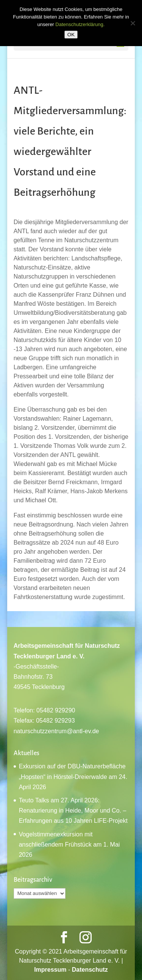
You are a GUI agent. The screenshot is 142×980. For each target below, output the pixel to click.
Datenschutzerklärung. (80, 24)
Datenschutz (90, 970)
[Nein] (133, 23)
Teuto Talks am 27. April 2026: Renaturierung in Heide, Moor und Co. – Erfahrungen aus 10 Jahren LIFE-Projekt (73, 810)
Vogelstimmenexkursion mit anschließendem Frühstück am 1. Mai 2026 (69, 845)
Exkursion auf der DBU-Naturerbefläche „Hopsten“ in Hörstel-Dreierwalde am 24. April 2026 (73, 776)
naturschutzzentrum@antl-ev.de (56, 731)
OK (71, 35)
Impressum (50, 970)
